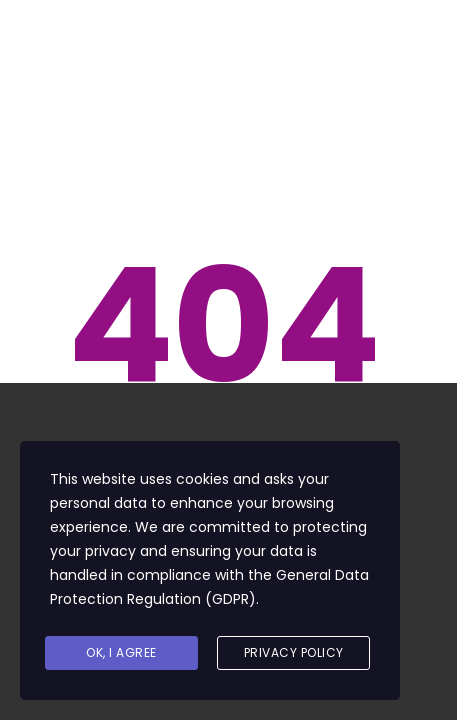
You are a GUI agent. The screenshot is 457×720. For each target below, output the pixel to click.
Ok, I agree (121, 652)
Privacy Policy (294, 652)
